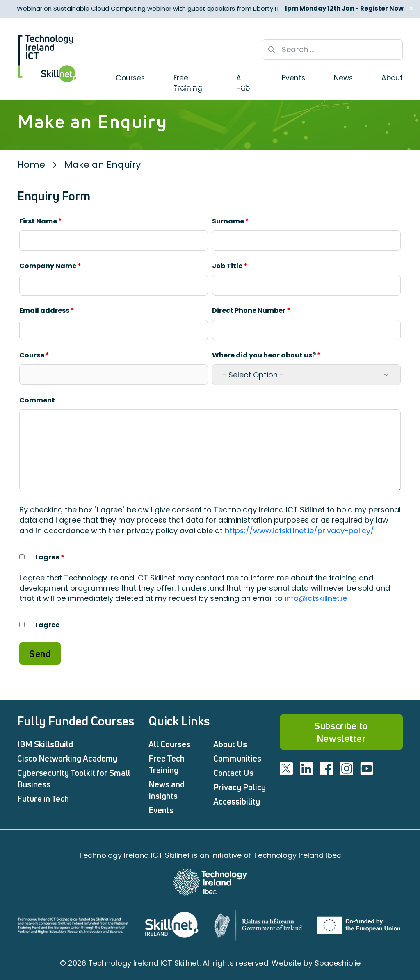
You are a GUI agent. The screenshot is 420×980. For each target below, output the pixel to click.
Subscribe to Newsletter (341, 732)
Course (34, 355)
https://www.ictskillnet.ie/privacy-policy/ (299, 531)
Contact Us (233, 773)
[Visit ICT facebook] (326, 769)
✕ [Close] (411, 8)
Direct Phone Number (251, 310)
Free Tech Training (167, 764)
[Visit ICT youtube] (367, 769)
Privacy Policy (240, 787)
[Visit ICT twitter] (286, 769)
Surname (231, 221)
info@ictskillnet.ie (316, 598)
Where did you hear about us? (266, 355)
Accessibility (237, 802)
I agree (50, 557)
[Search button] (272, 50)
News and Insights (167, 790)
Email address (47, 310)
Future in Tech (43, 799)
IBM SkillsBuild (45, 744)
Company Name (50, 266)
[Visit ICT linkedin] (306, 769)
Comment (37, 400)
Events (161, 810)
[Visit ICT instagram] (347, 769)
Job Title (230, 266)
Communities (237, 758)
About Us (230, 744)
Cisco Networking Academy (67, 758)
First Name (41, 221)
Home (31, 165)
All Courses (169, 744)
